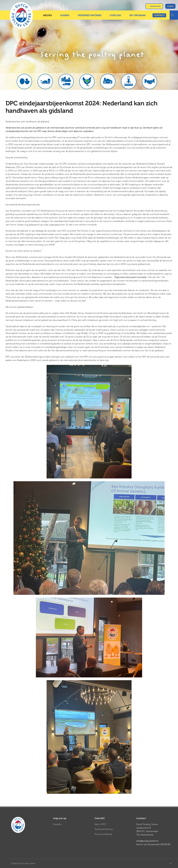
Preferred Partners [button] (90, 15)
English (170, 6)
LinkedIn (57, 824)
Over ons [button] (115, 15)
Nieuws (47, 15)
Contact (159, 15)
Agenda (65, 15)
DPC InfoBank (137, 15)
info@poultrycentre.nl (147, 841)
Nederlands (155, 6)
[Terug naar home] (21, 15)
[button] (170, 864)
